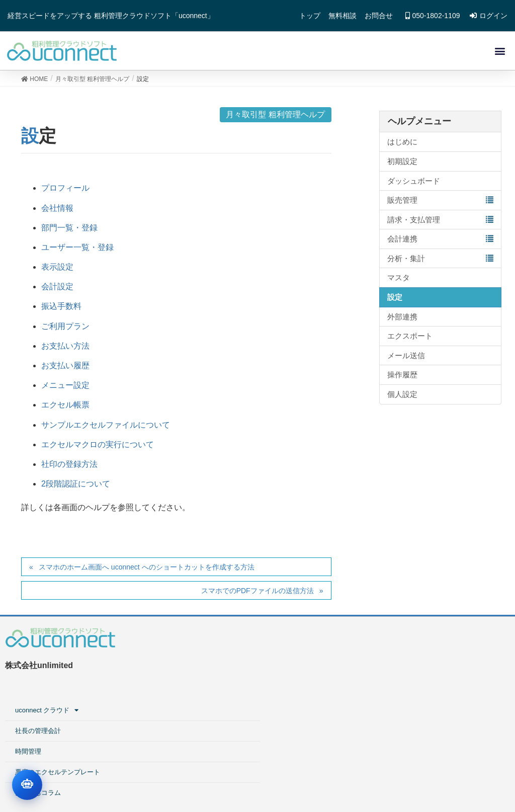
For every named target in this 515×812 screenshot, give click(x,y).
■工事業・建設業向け (409, 686)
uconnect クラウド (254, 645)
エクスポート (410, 339)
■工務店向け (390, 707)
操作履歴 (402, 379)
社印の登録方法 (69, 468)
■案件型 (383, 666)
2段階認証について (76, 487)
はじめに (402, 146)
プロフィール (65, 192)
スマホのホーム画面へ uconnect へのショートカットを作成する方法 (147, 571)
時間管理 (234, 686)
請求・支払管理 (414, 223)
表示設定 (57, 270)
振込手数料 (61, 310)
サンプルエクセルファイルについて (106, 428)
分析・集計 (406, 262)
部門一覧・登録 (69, 231)
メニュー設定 (65, 389)
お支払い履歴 (65, 369)
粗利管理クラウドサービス (411, 645)
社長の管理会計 (244, 666)
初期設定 (402, 165)
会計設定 (57, 290)
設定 (395, 301)
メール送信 (406, 359)
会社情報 (57, 212)
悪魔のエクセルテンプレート (264, 707)
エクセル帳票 (65, 409)
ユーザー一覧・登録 (77, 251)
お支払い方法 (65, 349)
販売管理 (402, 204)
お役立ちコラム (244, 728)
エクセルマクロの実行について (98, 448)
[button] (499, 53)
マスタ (399, 281)
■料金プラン (390, 728)
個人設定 (402, 398)
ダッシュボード (414, 184)
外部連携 (402, 320)
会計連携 (402, 242)
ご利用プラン (65, 330)
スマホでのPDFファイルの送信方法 (257, 594)
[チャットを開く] (27, 785)
